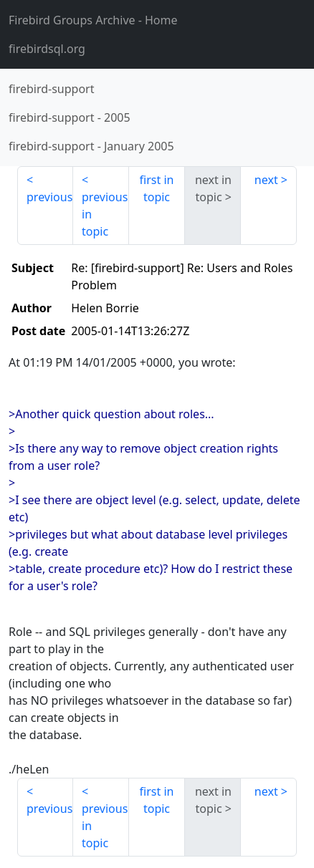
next (266, 180)
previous (49, 197)
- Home (93, 20)
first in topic (157, 188)
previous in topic (105, 214)
